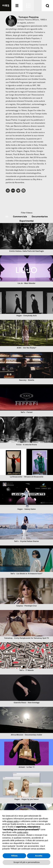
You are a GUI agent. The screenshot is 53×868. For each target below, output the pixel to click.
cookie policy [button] (23, 832)
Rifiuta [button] (14, 856)
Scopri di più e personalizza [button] (26, 862)
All (7, 217)
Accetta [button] (39, 856)
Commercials (20, 217)
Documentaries (40, 217)
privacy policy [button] (13, 821)
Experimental (27, 221)
